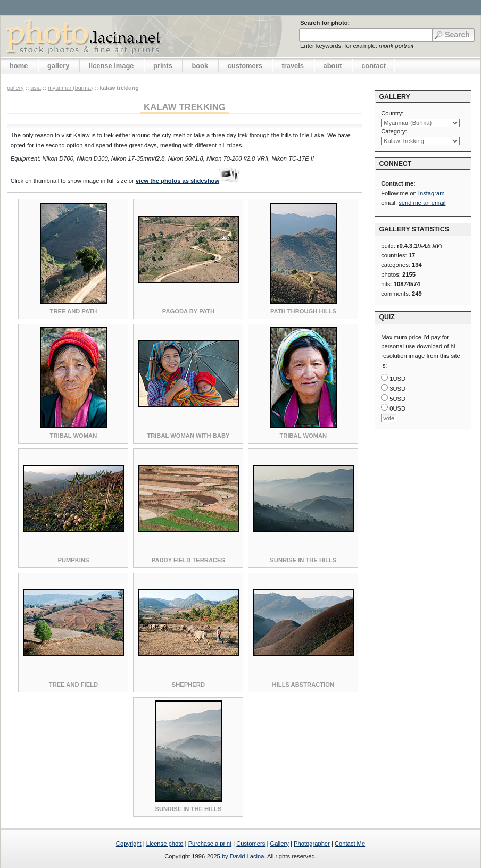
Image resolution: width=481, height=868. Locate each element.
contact (374, 66)
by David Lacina (243, 856)
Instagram (432, 193)
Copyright (129, 844)
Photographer (312, 844)
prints (163, 66)
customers (245, 66)
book (200, 66)
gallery (59, 66)
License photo (165, 844)
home (19, 66)
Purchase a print (210, 844)
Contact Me (350, 844)
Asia (36, 88)
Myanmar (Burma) (70, 88)
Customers (251, 844)
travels (293, 66)
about (333, 66)
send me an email (422, 203)
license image (111, 66)
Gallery (279, 844)
